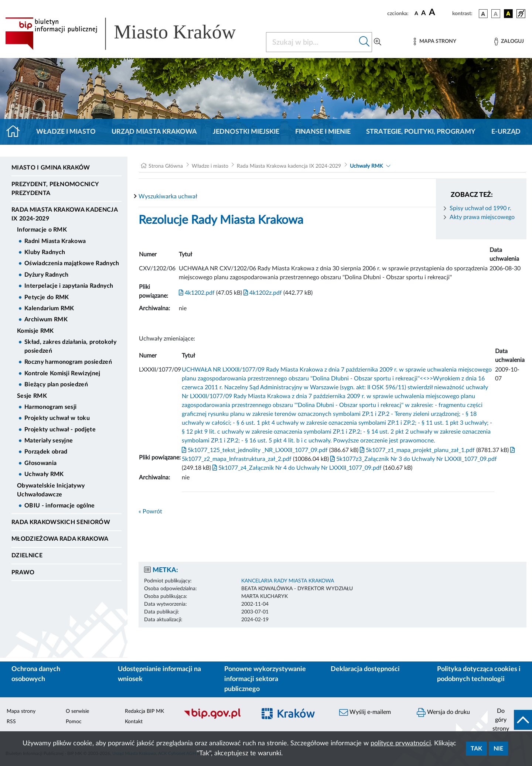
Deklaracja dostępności (365, 669)
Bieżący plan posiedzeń (56, 384)
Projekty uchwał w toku (57, 418)
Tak (476, 749)
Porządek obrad (46, 452)
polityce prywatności (401, 743)
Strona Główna (166, 166)
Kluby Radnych (45, 252)
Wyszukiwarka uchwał (168, 196)
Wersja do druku (443, 712)
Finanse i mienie (323, 132)
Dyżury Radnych (46, 275)
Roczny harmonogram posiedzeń (68, 362)
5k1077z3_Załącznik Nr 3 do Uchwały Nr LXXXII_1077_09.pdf (413, 459)
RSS (11, 722)
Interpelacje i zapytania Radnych (69, 286)
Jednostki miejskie (246, 132)
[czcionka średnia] (424, 13)
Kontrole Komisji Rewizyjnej (62, 373)
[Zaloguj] (509, 42)
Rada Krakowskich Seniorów (61, 522)
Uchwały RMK (44, 474)
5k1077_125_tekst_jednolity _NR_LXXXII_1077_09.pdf (255, 450)
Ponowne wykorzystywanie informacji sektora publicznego (265, 679)
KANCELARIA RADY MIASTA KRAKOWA (288, 581)
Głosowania (40, 463)
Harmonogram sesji (50, 407)
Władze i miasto (66, 132)
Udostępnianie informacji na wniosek (159, 674)
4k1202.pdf (197, 293)
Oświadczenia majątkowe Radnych (72, 263)
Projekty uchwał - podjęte (60, 430)
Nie (498, 749)
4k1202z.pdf (262, 293)
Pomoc (74, 722)
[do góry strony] (510, 720)
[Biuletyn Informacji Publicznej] (216, 718)
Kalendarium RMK (49, 308)
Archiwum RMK (46, 319)
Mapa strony (21, 711)
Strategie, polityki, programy (421, 132)
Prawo (23, 572)
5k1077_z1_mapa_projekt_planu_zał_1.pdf (417, 450)
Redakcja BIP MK (144, 711)
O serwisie (77, 711)
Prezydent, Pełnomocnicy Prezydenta (55, 189)
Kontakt (134, 722)
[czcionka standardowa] (416, 13)
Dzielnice (27, 555)
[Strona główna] (16, 132)
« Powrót (150, 512)
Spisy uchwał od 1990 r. (480, 208)
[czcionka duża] (439, 13)
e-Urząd (506, 132)
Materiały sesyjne (49, 441)
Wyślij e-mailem (365, 712)
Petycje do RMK (47, 297)
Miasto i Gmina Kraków (51, 168)
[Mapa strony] (435, 42)
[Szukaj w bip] (364, 42)
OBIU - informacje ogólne (60, 506)
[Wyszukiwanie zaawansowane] (378, 42)
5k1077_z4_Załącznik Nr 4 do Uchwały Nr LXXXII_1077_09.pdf (296, 468)
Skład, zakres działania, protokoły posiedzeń (70, 346)
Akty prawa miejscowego (482, 217)
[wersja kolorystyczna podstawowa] (483, 14)
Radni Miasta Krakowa (55, 241)
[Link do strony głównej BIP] (131, 34)
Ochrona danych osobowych (36, 674)
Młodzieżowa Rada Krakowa (60, 539)
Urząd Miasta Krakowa (154, 132)
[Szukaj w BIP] (312, 42)
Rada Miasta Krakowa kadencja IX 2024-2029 (64, 214)
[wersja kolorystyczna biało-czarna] (496, 14)
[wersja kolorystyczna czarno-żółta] (508, 14)
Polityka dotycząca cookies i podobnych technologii (479, 674)
